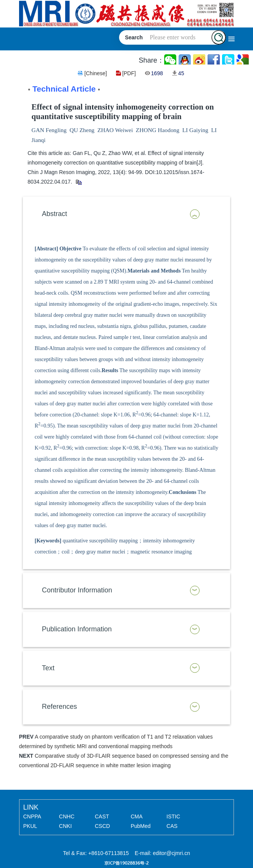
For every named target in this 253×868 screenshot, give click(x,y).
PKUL (30, 826)
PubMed (140, 826)
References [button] (60, 707)
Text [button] (48, 668)
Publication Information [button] (77, 629)
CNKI (65, 826)
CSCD (103, 826)
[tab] (127, 214)
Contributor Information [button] (77, 590)
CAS (172, 826)
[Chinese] (96, 73)
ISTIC (173, 816)
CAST (102, 816)
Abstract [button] (55, 214)
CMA (136, 816)
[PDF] (129, 73)
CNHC (67, 816)
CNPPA (32, 816)
